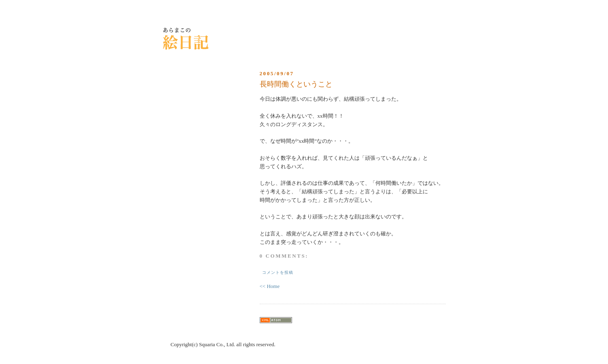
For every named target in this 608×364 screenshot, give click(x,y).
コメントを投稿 (278, 272)
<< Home (270, 286)
